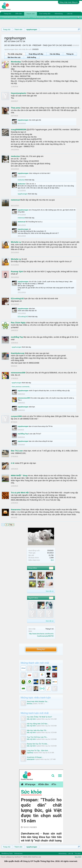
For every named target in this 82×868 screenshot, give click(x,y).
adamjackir (31, 759)
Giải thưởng (32, 57)
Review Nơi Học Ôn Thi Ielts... (38, 744)
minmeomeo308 (18, 373)
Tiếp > (11, 525)
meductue (15, 156)
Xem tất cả (50, 591)
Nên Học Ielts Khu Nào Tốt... (37, 730)
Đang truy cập (25, 17)
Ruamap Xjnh (17, 272)
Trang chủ (7, 14)
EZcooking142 (17, 299)
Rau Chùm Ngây (18, 323)
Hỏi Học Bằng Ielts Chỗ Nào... (38, 724)
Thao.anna (16, 108)
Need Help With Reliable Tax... (38, 701)
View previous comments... (21, 387)
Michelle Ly (16, 242)
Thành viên (31, 14)
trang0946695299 (19, 130)
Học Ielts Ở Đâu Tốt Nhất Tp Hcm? (39, 717)
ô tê (13, 463)
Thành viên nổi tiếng (10, 17)
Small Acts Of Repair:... (35, 757)
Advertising (59, 14)
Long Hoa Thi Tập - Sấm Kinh (37, 751)
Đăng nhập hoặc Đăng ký (69, 2)
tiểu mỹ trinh (31, 719)
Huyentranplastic (19, 93)
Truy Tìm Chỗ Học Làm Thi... (37, 737)
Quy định (78, 857)
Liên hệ (70, 14)
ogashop (30, 753)
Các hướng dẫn (45, 14)
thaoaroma (16, 510)
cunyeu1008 (16, 416)
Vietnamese (18, 853)
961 (51, 568)
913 (52, 560)
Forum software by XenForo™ (21, 857)
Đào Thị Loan (17, 451)
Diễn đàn (19, 14)
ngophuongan (23, 120)
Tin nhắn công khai (15, 54)
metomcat (15, 200)
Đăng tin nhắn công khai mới (60, 17)
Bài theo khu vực (14, 57)
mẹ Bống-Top (17, 337)
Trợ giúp (78, 853)
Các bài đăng (55, 54)
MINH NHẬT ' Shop (19, 476)
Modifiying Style (7, 853)
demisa (29, 704)
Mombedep (16, 62)
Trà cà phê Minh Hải (20, 493)
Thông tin (70, 54)
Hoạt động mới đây (36, 54)
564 (51, 598)
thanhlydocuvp (18, 353)
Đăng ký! (41, 649)
